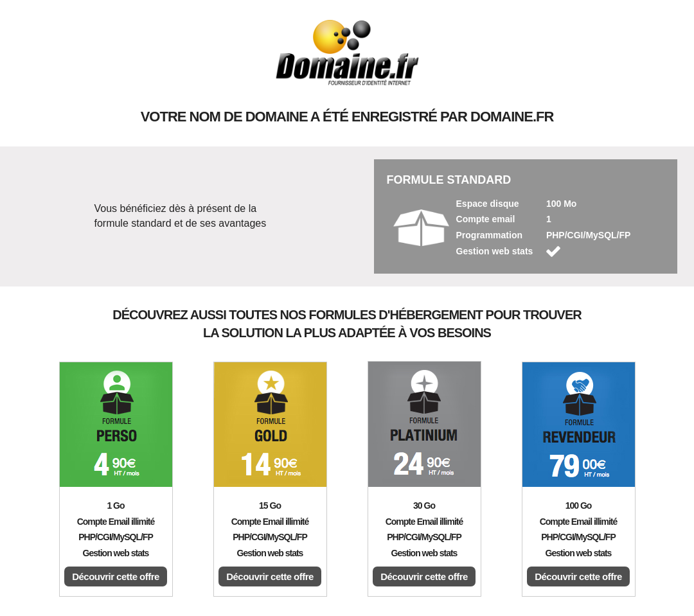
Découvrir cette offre (116, 576)
